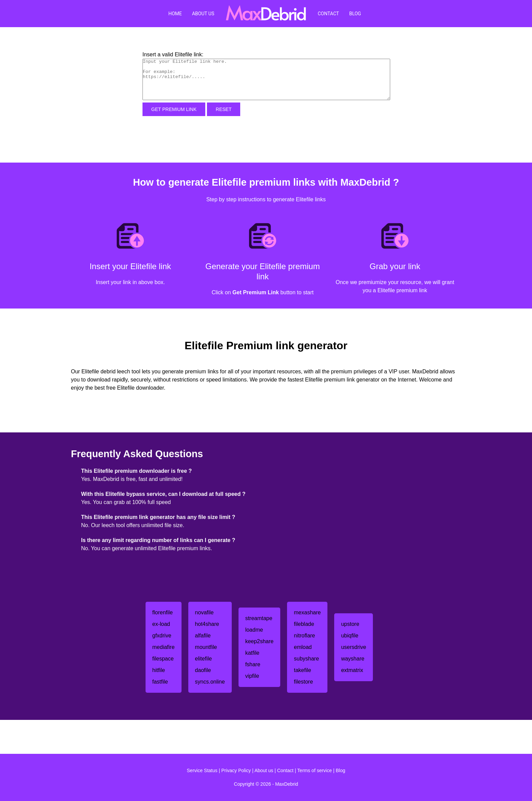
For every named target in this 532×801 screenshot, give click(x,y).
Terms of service (315, 770)
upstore (350, 624)
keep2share (260, 641)
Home (175, 14)
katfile (252, 653)
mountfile (206, 647)
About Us (203, 14)
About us (264, 770)
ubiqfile (350, 636)
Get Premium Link (174, 109)
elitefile (204, 659)
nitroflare (304, 636)
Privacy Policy (236, 770)
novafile (204, 612)
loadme (254, 630)
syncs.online (210, 682)
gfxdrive (162, 636)
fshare (253, 664)
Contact (329, 14)
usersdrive (354, 647)
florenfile (163, 612)
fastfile (160, 682)
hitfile (159, 670)
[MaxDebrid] (266, 14)
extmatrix (352, 670)
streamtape (259, 618)
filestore (303, 682)
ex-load (161, 624)
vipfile (252, 676)
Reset (224, 109)
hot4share (207, 624)
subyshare (306, 659)
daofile (203, 670)
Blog (355, 14)
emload (303, 647)
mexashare (307, 612)
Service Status (202, 770)
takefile (302, 670)
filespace (163, 659)
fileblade (304, 624)
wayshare (353, 659)
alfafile (203, 636)
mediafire (164, 647)
